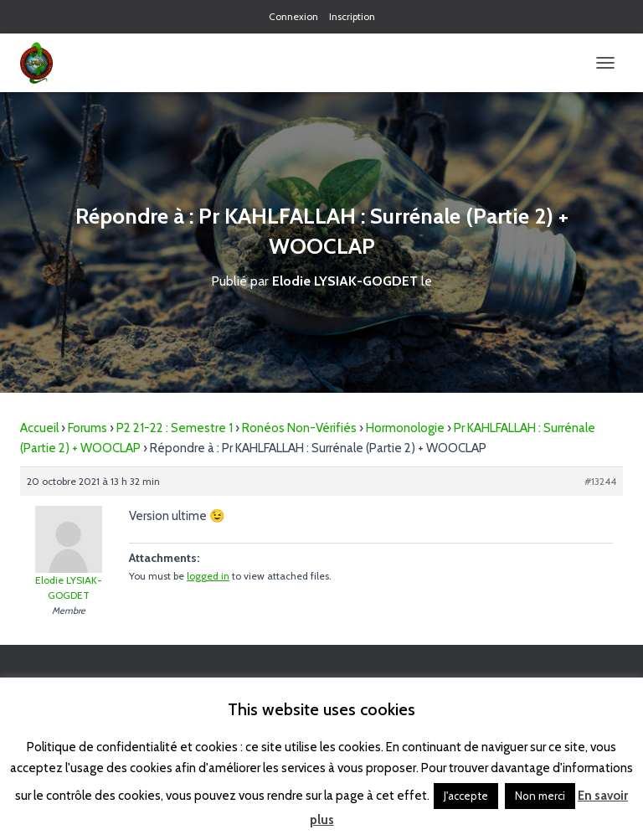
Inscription (352, 16)
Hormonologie (405, 428)
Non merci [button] (540, 796)
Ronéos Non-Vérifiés (299, 428)
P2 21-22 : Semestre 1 (175, 428)
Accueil (39, 428)
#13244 (600, 481)
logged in (208, 576)
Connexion (293, 16)
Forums (87, 428)
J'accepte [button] (466, 796)
